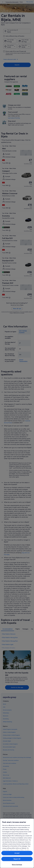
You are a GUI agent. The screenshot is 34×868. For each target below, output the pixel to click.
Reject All (17, 859)
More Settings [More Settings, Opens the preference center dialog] (17, 865)
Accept (17, 853)
